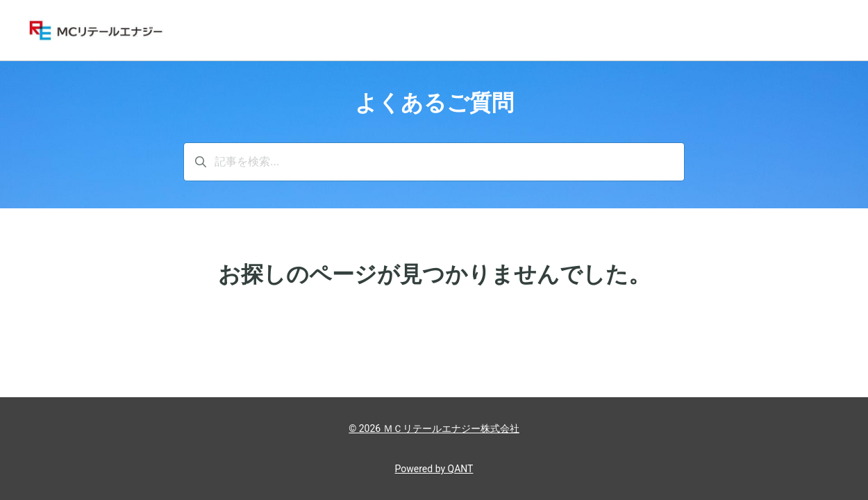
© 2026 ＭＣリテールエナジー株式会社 (434, 428)
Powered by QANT (434, 469)
